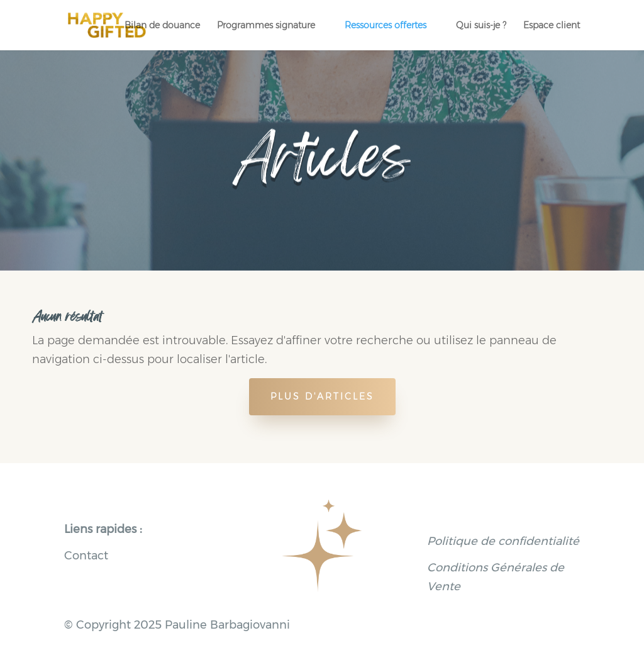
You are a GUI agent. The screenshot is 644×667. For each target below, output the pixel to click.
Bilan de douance (162, 26)
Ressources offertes (386, 26)
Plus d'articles (322, 396)
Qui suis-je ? (481, 26)
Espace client (552, 26)
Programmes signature (266, 26)
